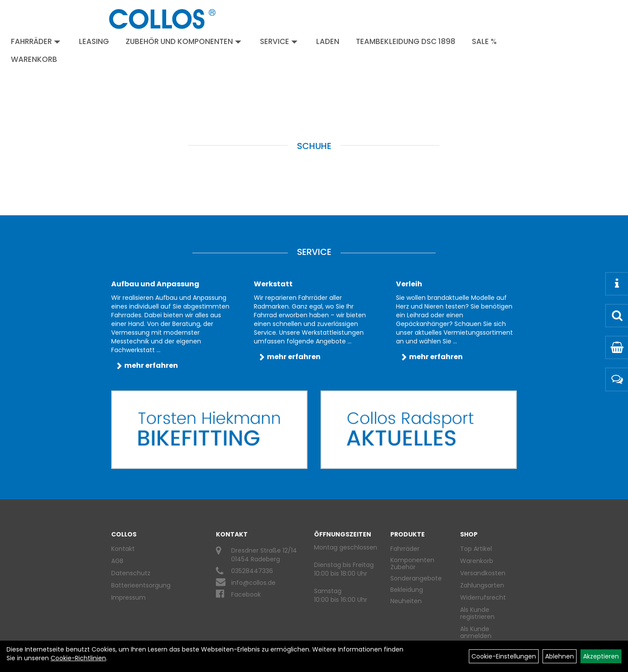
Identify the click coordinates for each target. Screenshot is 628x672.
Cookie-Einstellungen (504, 656)
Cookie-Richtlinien (78, 658)
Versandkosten (483, 573)
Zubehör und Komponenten (183, 41)
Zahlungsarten (482, 585)
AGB (117, 561)
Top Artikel (476, 549)
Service (279, 41)
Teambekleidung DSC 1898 (406, 41)
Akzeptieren (601, 656)
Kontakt (123, 549)
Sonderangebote (416, 578)
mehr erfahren (151, 365)
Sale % (484, 41)
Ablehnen (560, 656)
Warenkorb (34, 59)
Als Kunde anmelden (476, 632)
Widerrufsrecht (483, 597)
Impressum (128, 597)
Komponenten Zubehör (412, 563)
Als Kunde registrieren (477, 613)
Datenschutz (131, 573)
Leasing (94, 41)
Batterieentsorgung (141, 585)
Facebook (246, 594)
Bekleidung (407, 590)
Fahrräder (36, 41)
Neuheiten (406, 601)
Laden (328, 41)
